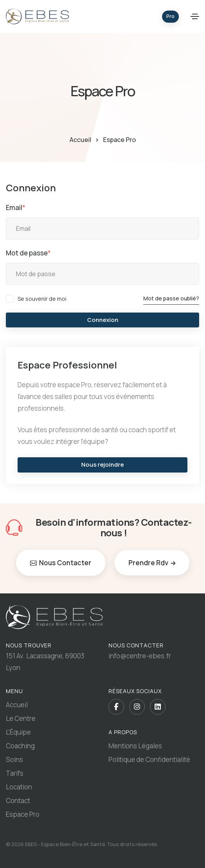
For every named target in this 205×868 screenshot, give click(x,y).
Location (19, 787)
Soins (14, 759)
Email (16, 208)
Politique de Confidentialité (149, 759)
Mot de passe (28, 253)
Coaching (20, 746)
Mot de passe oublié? (171, 298)
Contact (18, 801)
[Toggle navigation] (195, 16)
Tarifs (15, 773)
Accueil (80, 140)
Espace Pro (23, 814)
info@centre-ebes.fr (140, 656)
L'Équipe (18, 732)
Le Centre (21, 718)
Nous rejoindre (102, 465)
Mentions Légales (135, 746)
